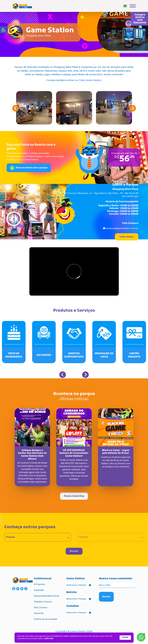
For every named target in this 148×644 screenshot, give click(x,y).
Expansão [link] (39, 590)
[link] (3, 30)
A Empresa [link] (39, 584)
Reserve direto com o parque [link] (29, 168)
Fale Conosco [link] (41, 608)
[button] (133, 108)
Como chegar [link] (127, 237)
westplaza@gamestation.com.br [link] (122, 229)
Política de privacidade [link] (46, 619)
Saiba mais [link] (49, 639)
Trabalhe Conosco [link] (43, 602)
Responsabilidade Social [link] (46, 596)
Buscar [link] (74, 551)
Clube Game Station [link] (90, 80)
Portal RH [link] (39, 614)
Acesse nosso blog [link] (74, 496)
